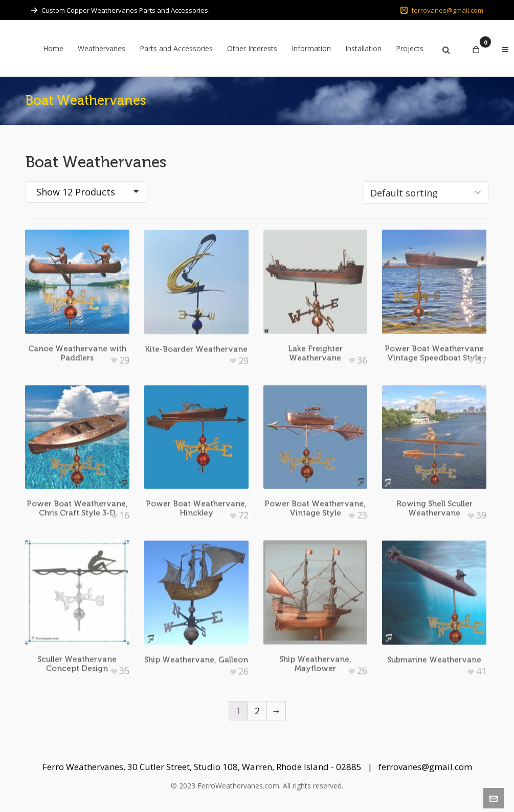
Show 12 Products (76, 192)
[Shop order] (426, 192)
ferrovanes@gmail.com (442, 10)
